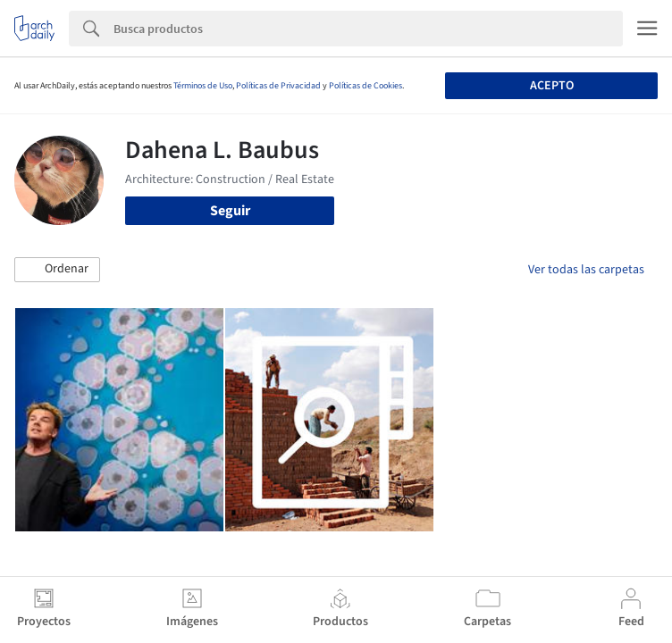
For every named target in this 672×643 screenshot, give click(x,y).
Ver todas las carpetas (586, 270)
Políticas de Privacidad (278, 86)
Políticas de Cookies (365, 86)
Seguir (230, 211)
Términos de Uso (203, 86)
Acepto (552, 86)
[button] (57, 270)
